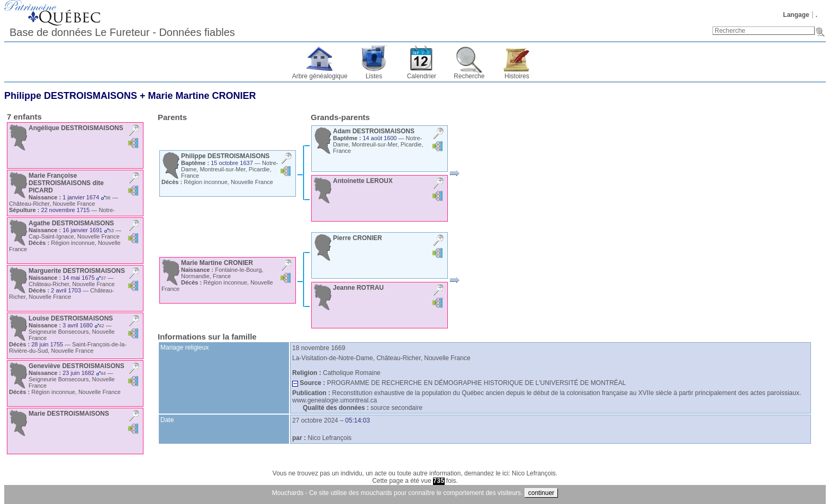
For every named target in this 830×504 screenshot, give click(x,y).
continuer (541, 493)
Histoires (517, 76)
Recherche (469, 76)
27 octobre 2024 (315, 420)
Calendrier (422, 76)
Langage (796, 15)
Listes (374, 76)
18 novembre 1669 (319, 348)
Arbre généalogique (320, 76)
